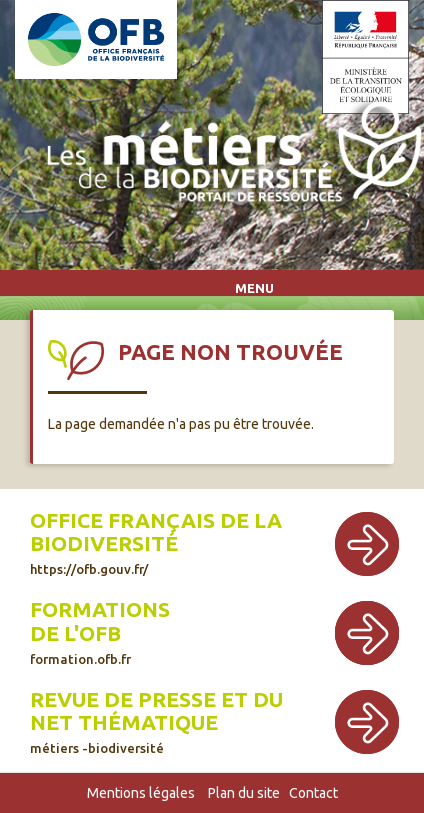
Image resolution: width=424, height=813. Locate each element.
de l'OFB (75, 633)
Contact (313, 793)
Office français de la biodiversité (156, 532)
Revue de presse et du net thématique (156, 711)
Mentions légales (141, 793)
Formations (100, 609)
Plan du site (244, 793)
